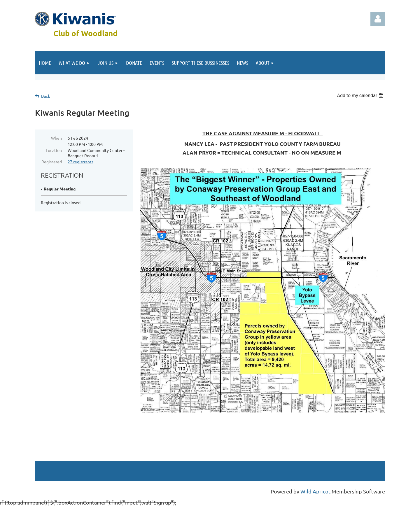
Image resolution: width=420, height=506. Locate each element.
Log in (378, 19)
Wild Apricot (315, 491)
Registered (52, 162)
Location (54, 150)
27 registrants (80, 162)
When (56, 138)
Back (46, 96)
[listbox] (361, 96)
